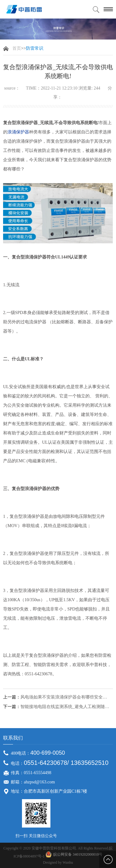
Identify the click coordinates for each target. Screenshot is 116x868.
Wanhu (68, 862)
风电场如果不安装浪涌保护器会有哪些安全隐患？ (66, 697)
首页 (17, 48)
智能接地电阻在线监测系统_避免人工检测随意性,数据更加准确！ (66, 707)
